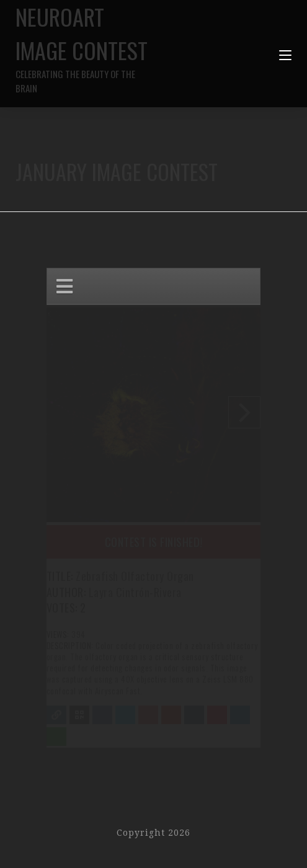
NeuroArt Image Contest (85, 47)
